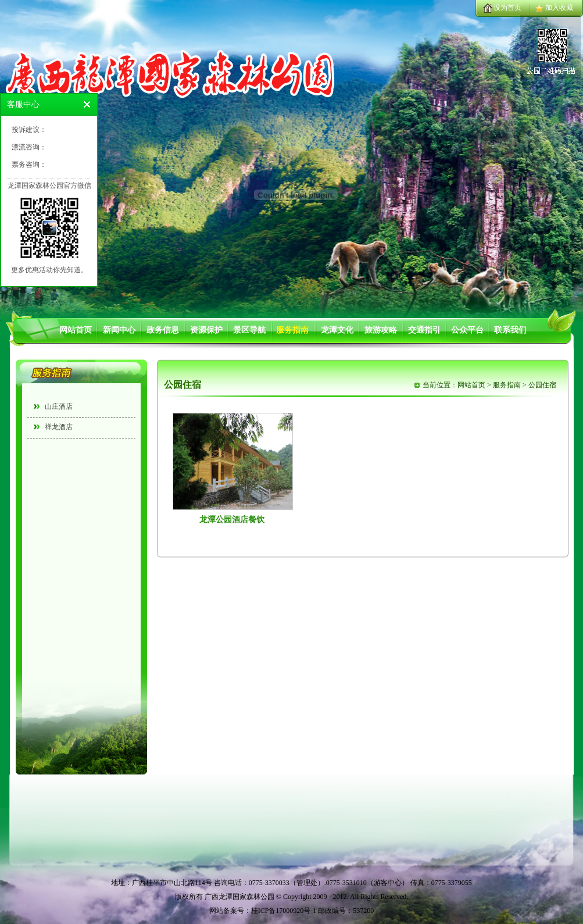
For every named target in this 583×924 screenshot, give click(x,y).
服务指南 (292, 330)
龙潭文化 (337, 330)
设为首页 (507, 8)
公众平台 (467, 330)
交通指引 (424, 330)
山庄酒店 (59, 406)
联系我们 (510, 330)
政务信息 (163, 330)
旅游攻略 (381, 330)
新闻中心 (119, 330)
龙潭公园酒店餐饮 (232, 520)
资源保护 (206, 330)
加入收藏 (559, 8)
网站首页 (76, 330)
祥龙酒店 (59, 427)
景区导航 (249, 330)
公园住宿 (542, 385)
